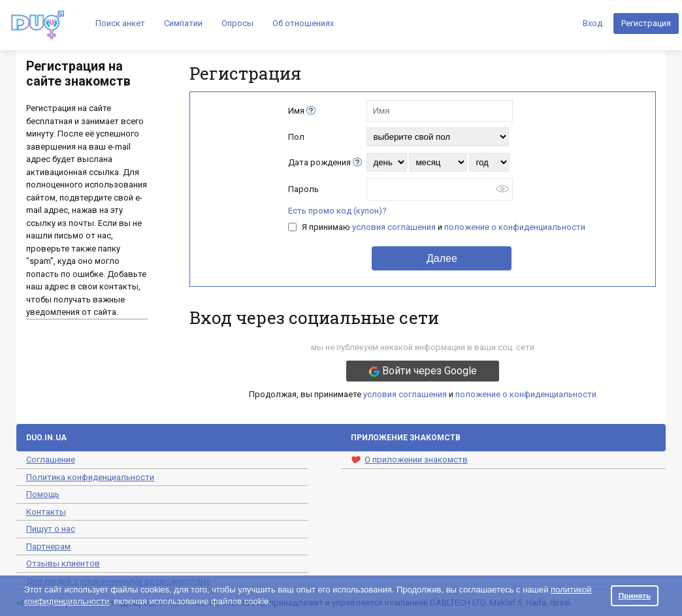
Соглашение (51, 460)
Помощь (43, 494)
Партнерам (48, 546)
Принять (635, 595)
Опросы (237, 23)
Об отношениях (303, 23)
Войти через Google (423, 371)
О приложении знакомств (409, 460)
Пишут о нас (51, 529)
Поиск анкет (120, 23)
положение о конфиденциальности (515, 227)
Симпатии (183, 23)
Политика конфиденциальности (90, 477)
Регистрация (646, 23)
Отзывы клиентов (63, 563)
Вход (593, 23)
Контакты (46, 512)
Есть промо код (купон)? (337, 211)
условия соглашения (394, 227)
